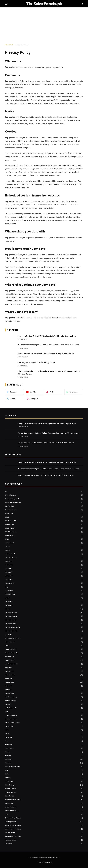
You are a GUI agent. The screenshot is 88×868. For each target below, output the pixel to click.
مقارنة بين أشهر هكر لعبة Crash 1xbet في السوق (36, 362)
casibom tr (9, 601)
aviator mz (9, 565)
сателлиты (9, 844)
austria (8, 546)
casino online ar (11, 620)
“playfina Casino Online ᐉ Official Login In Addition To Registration (47, 336)
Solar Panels (10, 796)
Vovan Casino (10, 833)
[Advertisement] (44, 26)
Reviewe (8, 756)
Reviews (8, 763)
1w (6, 491)
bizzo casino (10, 583)
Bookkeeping (10, 594)
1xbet (7, 517)
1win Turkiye (9, 506)
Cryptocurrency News (13, 638)
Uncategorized (10, 822)
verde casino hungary (13, 825)
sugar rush (9, 803)
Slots (7, 774)
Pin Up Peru (9, 726)
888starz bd (9, 543)
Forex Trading (10, 642)
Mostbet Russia (11, 701)
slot (6, 770)
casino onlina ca (11, 616)
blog (7, 587)
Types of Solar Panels (13, 818)
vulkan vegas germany (13, 836)
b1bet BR (8, 568)
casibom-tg (9, 605)
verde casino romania (13, 829)
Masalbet (8, 668)
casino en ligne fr (11, 612)
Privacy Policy (49, 862)
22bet (7, 539)
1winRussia (9, 513)
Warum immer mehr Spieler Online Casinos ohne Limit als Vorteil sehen (48, 345)
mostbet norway (11, 697)
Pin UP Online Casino (13, 723)
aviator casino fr (11, 557)
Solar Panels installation (14, 800)
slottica (8, 778)
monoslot (9, 686)
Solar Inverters (10, 792)
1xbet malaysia (10, 528)
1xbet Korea (9, 524)
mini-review (9, 671)
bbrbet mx (9, 579)
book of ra (9, 590)
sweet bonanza (11, 807)
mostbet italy (10, 693)
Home (17, 45)
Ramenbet (9, 745)
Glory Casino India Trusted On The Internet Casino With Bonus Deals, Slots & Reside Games (50, 372)
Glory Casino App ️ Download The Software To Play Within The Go (46, 354)
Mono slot (9, 679)
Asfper (58, 857)
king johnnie (9, 657)
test (6, 814)
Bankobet (9, 572)
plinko (7, 734)
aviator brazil (10, 554)
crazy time (9, 634)
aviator (8, 550)
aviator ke (9, 561)
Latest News (10, 660)
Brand (7, 598)
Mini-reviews (10, 675)
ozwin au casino (11, 719)
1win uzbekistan (11, 510)
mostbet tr (9, 704)
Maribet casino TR (12, 664)
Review (8, 752)
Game (7, 645)
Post (7, 741)
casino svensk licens (12, 627)
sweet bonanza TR (12, 811)
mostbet (8, 690)
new (7, 712)
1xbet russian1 (10, 535)
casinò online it (10, 623)
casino (7, 609)
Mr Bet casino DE (11, 708)
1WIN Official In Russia (13, 502)
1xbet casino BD (11, 521)
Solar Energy (10, 785)
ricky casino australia (13, 767)
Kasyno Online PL (11, 653)
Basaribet (9, 576)
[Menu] (7, 4)
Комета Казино (11, 840)
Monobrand (9, 682)
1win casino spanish (12, 499)
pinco (7, 730)
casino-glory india (12, 631)
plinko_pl (8, 737)
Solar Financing (11, 789)
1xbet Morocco (10, 532)
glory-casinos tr (11, 649)
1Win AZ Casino (11, 495)
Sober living (9, 781)
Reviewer (8, 759)
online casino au (11, 715)
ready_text (9, 748)
